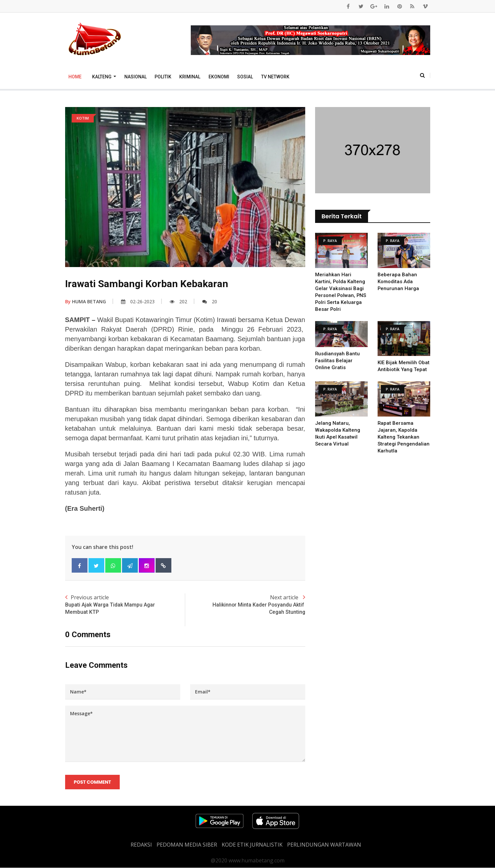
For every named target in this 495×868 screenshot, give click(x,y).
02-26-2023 (138, 301)
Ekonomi (219, 77)
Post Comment (93, 782)
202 (178, 301)
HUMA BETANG (86, 301)
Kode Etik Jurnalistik (252, 845)
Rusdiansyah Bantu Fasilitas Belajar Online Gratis (338, 361)
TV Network (275, 77)
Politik (163, 77)
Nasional (136, 77)
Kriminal (190, 77)
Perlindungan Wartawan (324, 845)
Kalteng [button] (102, 77)
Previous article (125, 605)
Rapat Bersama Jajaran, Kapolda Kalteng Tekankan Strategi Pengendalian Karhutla (404, 437)
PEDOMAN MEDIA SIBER (187, 845)
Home (75, 77)
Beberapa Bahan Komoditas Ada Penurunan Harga (398, 282)
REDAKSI (141, 845)
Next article (245, 605)
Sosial (245, 77)
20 (210, 301)
